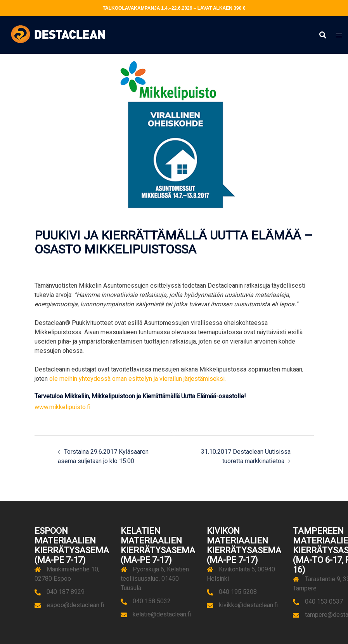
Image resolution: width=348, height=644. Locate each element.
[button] (322, 35)
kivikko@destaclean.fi (248, 605)
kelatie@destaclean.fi (162, 614)
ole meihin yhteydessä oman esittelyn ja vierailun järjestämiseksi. (138, 379)
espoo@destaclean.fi (75, 605)
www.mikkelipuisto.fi (62, 407)
